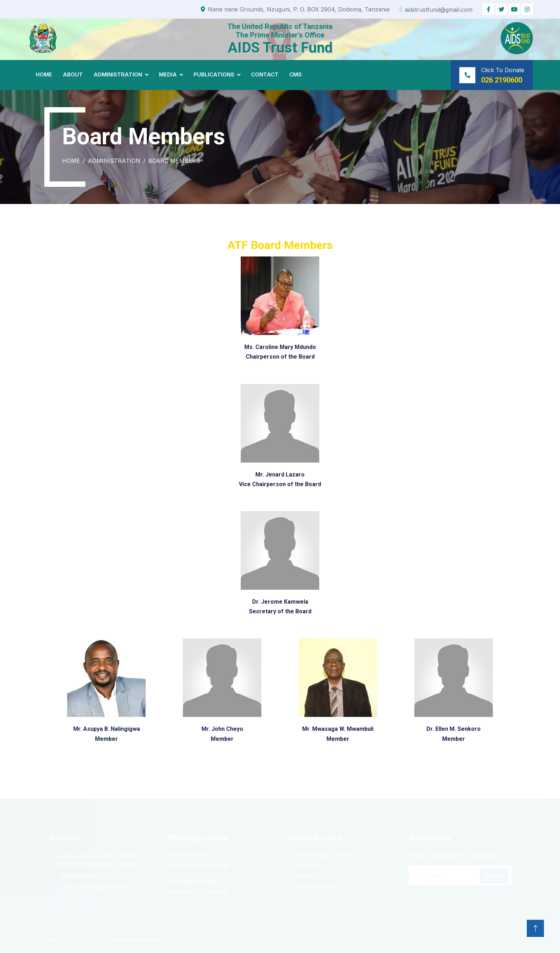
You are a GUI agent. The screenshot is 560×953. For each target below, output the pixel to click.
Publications (214, 74)
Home (44, 74)
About (73, 74)
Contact (265, 74)
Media (168, 74)
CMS (296, 74)
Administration (118, 74)
